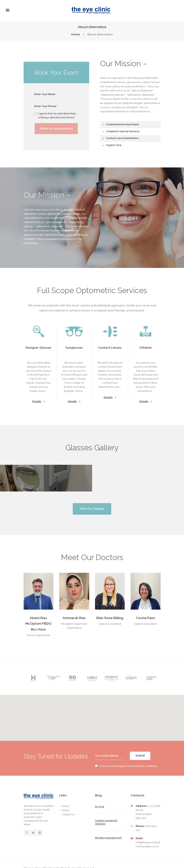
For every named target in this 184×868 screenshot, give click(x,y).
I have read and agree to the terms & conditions (126, 759)
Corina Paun (146, 611)
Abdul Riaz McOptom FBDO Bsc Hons (38, 616)
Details (39, 402)
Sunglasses (74, 348)
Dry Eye (100, 799)
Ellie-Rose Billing (110, 611)
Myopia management (108, 830)
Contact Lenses (110, 348)
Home (76, 35)
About (65, 803)
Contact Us (68, 807)
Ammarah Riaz (74, 611)
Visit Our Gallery (92, 501)
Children (145, 348)
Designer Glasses (38, 348)
